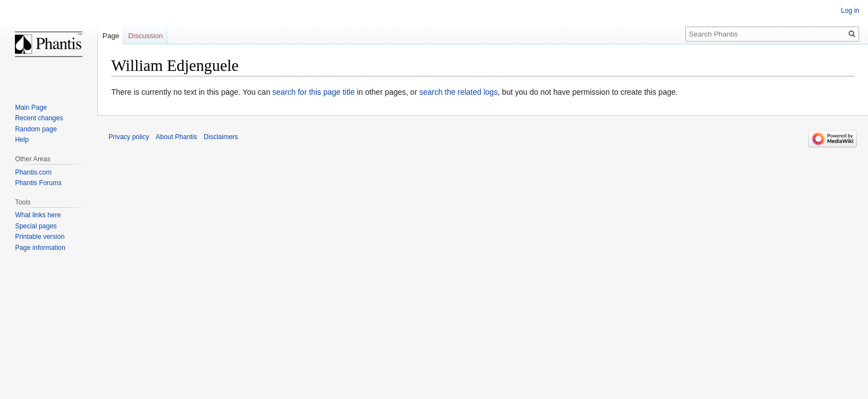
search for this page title (314, 92)
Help (22, 140)
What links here (38, 215)
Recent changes (39, 118)
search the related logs (458, 92)
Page (111, 36)
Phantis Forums (38, 183)
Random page (36, 129)
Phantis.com (33, 172)
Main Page (31, 108)
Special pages (36, 226)
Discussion (145, 36)
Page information (40, 248)
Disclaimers (221, 137)
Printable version (40, 237)
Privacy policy (129, 137)
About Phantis (176, 137)
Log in (850, 11)
